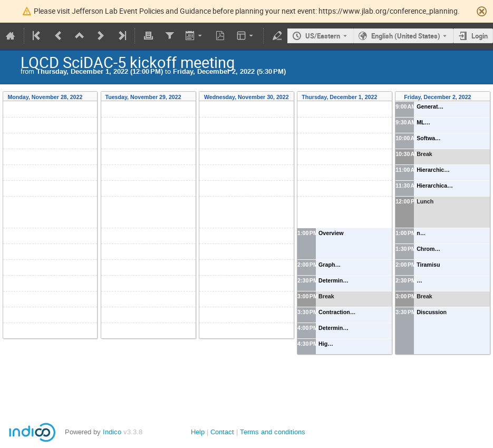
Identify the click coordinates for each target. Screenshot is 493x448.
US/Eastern (323, 36)
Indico (112, 432)
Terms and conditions (273, 432)
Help (198, 432)
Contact (222, 432)
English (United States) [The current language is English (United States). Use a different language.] (406, 36)
